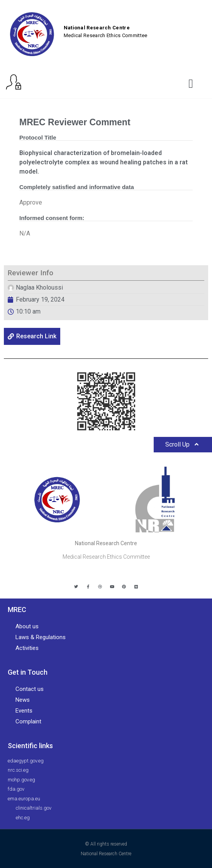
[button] (191, 84)
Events (24, 711)
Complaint (28, 721)
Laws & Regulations (41, 637)
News (23, 700)
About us (27, 626)
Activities (27, 648)
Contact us (30, 689)
